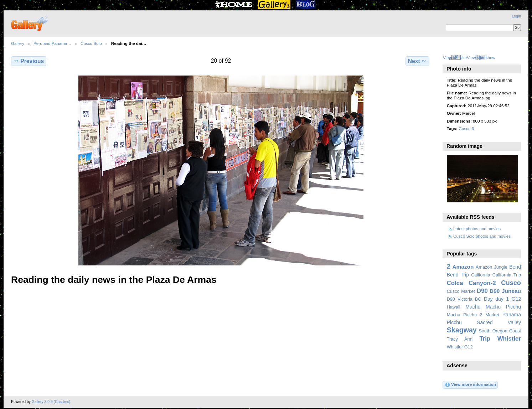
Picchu (454, 322)
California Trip (507, 275)
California (481, 275)
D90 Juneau (505, 291)
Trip (485, 339)
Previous (29, 61)
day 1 (502, 299)
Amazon (463, 267)
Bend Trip (458, 275)
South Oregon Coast (500, 331)
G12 (516, 299)
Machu (473, 307)
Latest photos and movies (477, 229)
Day (488, 299)
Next (417, 61)
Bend (515, 267)
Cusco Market (461, 291)
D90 (482, 291)
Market (492, 315)
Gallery (18, 43)
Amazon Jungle (492, 267)
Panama (512, 315)
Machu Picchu (503, 307)
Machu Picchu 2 (465, 315)
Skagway (462, 330)
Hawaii (454, 307)
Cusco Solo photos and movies (482, 236)
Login (516, 16)
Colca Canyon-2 (471, 283)
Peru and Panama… (52, 43)
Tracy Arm (460, 339)
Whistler (509, 339)
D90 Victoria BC (464, 299)
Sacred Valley (499, 322)
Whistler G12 (460, 347)
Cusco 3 (466, 128)
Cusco (511, 283)
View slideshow (481, 58)
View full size (455, 58)
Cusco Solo (91, 43)
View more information (470, 385)
